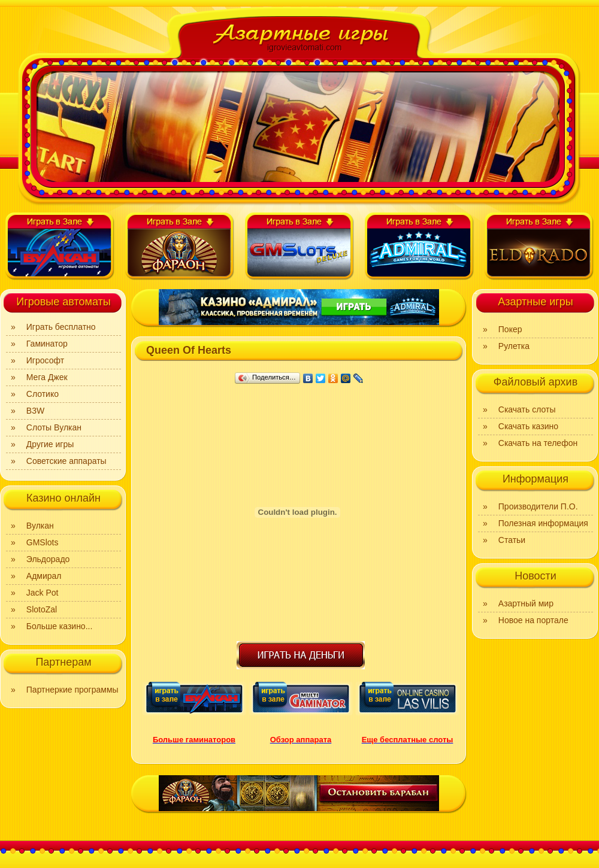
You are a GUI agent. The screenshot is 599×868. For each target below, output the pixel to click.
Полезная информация (543, 523)
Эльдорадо (48, 559)
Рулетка (514, 346)
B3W (35, 411)
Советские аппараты (66, 461)
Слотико (43, 394)
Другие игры (50, 444)
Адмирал (44, 576)
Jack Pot (43, 593)
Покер (510, 329)
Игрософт (45, 360)
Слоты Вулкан (54, 427)
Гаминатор (47, 344)
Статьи (512, 540)
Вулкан (40, 526)
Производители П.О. (538, 506)
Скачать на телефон (538, 443)
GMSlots (43, 542)
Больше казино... (60, 626)
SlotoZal (42, 609)
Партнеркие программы (72, 690)
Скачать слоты (527, 409)
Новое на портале (533, 620)
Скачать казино (528, 426)
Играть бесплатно (61, 327)
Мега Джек (47, 377)
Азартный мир (526, 603)
